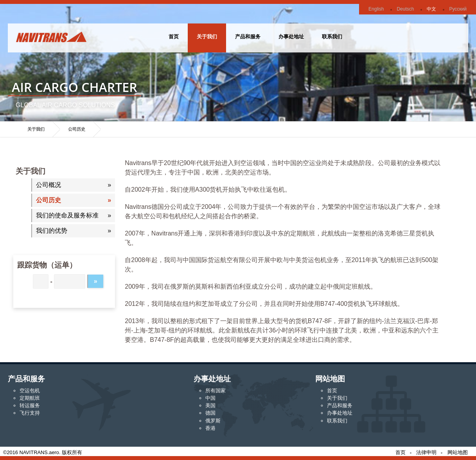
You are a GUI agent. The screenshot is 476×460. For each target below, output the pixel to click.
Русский (458, 9)
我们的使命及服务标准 (67, 215)
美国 (210, 405)
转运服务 (30, 405)
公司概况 (48, 185)
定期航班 (30, 398)
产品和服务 (248, 37)
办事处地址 (291, 37)
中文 (431, 9)
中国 (210, 398)
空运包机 (30, 391)
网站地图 (458, 452)
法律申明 (426, 452)
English (376, 9)
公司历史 (77, 129)
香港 (210, 428)
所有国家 (216, 391)
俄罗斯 (213, 421)
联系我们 (332, 37)
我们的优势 (52, 231)
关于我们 (207, 37)
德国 (210, 413)
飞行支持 (30, 413)
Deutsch (405, 9)
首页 (174, 37)
